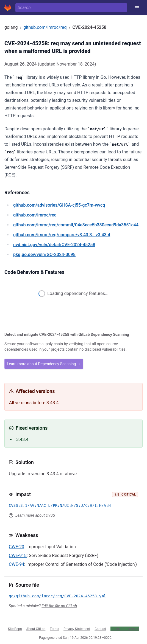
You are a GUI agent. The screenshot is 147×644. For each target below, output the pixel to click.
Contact (100, 629)
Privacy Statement (77, 629)
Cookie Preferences (125, 629)
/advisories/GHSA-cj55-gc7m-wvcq (59, 205)
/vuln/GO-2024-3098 (44, 254)
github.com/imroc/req (45, 27)
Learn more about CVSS (35, 515)
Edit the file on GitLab (59, 606)
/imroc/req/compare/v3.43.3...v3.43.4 (62, 235)
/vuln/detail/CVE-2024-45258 (54, 245)
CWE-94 (16, 564)
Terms (54, 629)
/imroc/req (35, 215)
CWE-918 (18, 556)
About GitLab (36, 629)
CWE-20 (16, 547)
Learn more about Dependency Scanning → (44, 364)
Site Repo (15, 629)
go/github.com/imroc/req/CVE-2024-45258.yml (57, 596)
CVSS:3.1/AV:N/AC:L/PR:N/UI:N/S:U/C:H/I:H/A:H (60, 505)
